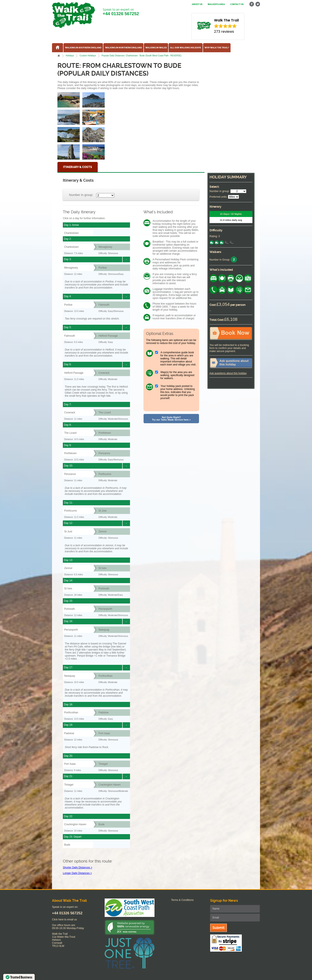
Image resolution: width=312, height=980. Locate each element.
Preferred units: (218, 197)
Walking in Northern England (123, 48)
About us (197, 4)
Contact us (237, 4)
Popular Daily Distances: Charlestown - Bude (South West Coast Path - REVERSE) (142, 56)
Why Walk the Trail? (217, 48)
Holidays (70, 56)
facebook (252, 4)
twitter (258, 4)
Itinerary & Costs (78, 167)
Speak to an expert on (121, 12)
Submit (219, 928)
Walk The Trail (74, 15)
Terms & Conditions (182, 900)
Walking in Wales (156, 48)
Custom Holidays (88, 56)
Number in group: (81, 195)
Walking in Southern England (83, 48)
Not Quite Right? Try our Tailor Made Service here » (171, 418)
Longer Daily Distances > (77, 873)
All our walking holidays (185, 48)
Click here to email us (64, 920)
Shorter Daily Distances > (78, 867)
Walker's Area (216, 4)
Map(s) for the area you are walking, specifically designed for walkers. (177, 375)
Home (59, 56)
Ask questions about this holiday (228, 373)
